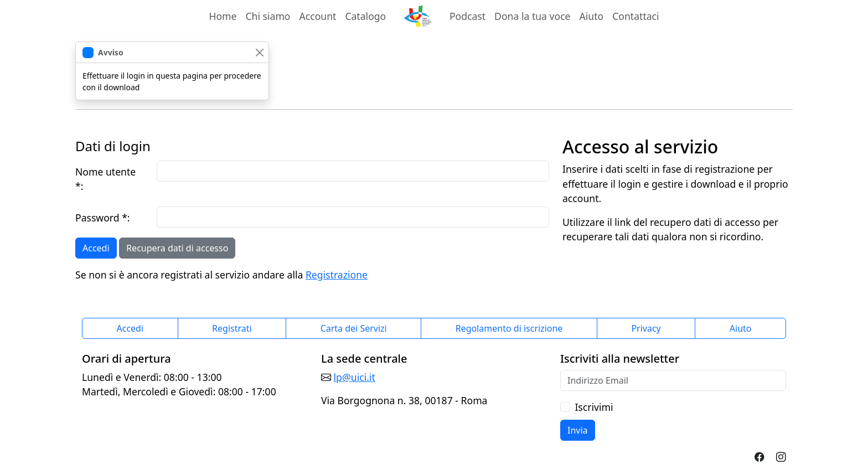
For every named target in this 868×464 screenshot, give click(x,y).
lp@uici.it (355, 377)
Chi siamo (268, 16)
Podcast (467, 16)
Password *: (103, 218)
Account (320, 16)
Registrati (232, 328)
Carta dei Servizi (354, 328)
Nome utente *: (105, 179)
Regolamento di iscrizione (509, 328)
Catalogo (365, 16)
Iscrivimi (594, 407)
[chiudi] (259, 52)
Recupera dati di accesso (177, 248)
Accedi (96, 248)
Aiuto (592, 16)
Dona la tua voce (532, 16)
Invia (578, 430)
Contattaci (635, 16)
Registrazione (337, 275)
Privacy (646, 328)
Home (223, 16)
